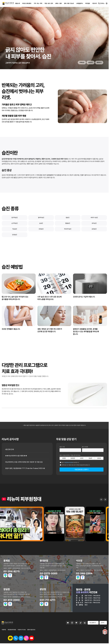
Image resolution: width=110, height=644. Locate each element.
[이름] (70, 450)
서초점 (82, 458)
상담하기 (91, 62)
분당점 (99, 458)
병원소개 (17, 3)
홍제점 (64, 458)
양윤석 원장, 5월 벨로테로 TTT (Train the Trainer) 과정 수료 (25, 468)
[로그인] (107, 3)
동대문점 (73, 458)
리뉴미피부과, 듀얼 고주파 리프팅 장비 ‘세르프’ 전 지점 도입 (24, 462)
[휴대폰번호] (93, 450)
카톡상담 (82, 62)
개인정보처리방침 (12, 630)
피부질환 (88, 3)
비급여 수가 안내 (22, 630)
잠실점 (90, 458)
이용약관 (4, 630)
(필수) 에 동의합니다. (70, 462)
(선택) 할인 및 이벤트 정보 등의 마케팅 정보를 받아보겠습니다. (76, 465)
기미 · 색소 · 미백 (38, 3)
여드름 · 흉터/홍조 (27, 3)
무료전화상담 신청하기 (82, 470)
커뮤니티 (95, 3)
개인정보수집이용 (68, 462)
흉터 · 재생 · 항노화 (69, 3)
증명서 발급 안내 (31, 630)
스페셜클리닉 (79, 3)
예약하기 (99, 62)
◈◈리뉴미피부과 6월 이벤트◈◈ (16, 456)
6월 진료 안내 (10, 449)
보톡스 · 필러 (59, 3)
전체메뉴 (101, 3)
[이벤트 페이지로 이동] (105, 632)
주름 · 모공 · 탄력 (49, 3)
